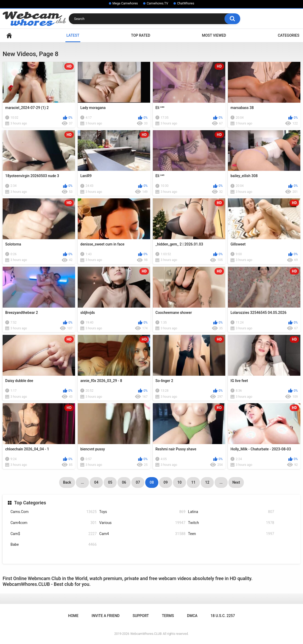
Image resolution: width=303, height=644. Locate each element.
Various (142, 523)
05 (110, 482)
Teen (231, 534)
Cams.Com (54, 512)
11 (193, 482)
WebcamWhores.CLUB (146, 634)
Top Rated (141, 35)
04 (96, 482)
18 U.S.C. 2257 (223, 616)
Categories (289, 35)
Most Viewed (214, 35)
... (82, 482)
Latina (231, 512)
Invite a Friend (106, 616)
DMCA (192, 616)
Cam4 (142, 534)
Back (67, 482)
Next (236, 482)
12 (207, 482)
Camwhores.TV (158, 3)
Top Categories (30, 503)
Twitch (231, 523)
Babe (54, 545)
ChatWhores (186, 3)
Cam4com (54, 523)
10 (179, 482)
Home (9, 36)
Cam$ (54, 534)
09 (166, 482)
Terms (168, 616)
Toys (142, 512)
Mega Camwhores (125, 3)
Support (141, 616)
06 (124, 482)
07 (138, 482)
